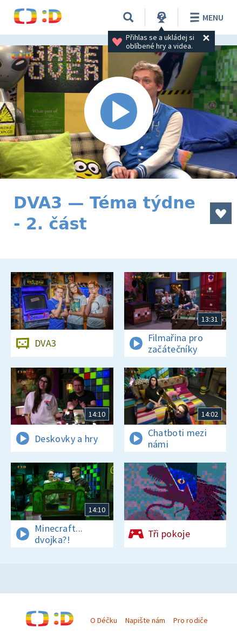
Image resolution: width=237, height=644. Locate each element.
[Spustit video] (118, 112)
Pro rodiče (190, 620)
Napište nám (145, 620)
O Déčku (104, 620)
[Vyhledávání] (128, 17)
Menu (205, 17)
